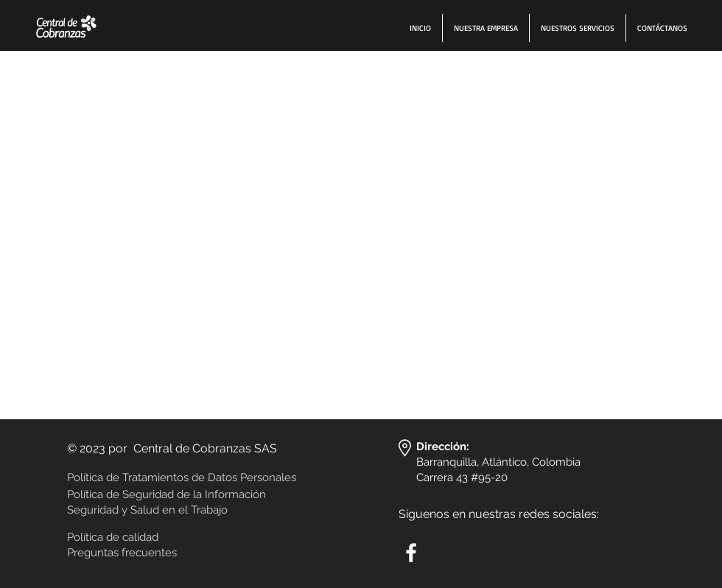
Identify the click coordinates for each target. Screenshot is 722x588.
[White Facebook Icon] (411, 553)
